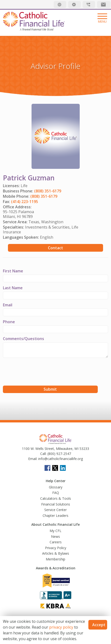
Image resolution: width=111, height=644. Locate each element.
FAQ (56, 493)
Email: (33, 459)
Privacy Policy (56, 548)
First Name (13, 271)
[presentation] (39, 372)
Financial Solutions (56, 504)
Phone (9, 322)
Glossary (56, 487)
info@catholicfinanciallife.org (60, 459)
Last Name (13, 288)
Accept (99, 625)
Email (8, 305)
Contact (55, 248)
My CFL (55, 531)
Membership (55, 559)
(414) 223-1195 (25, 202)
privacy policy (61, 627)
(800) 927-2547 (59, 454)
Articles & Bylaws (56, 553)
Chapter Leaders (55, 516)
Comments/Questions (23, 339)
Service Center (55, 510)
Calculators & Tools (56, 498)
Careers (56, 542)
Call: (43, 454)
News (55, 536)
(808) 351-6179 (48, 191)
